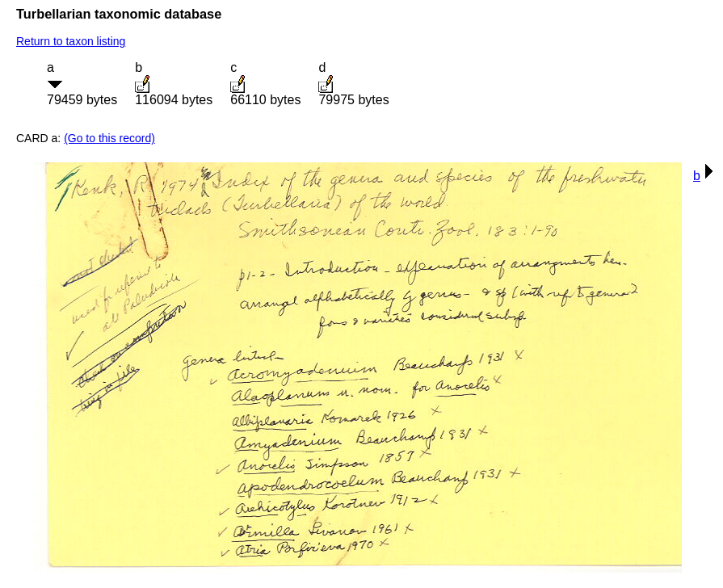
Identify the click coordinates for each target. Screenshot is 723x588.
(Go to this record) (109, 138)
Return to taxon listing (71, 41)
